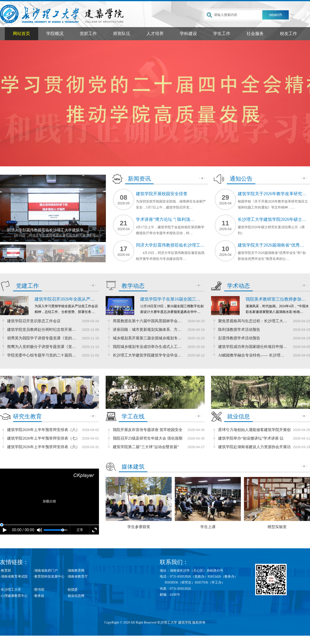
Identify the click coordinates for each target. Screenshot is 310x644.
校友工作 (289, 34)
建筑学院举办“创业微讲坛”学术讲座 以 (251, 438)
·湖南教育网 (76, 571)
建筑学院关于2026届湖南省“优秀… (271, 245)
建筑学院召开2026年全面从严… (65, 299)
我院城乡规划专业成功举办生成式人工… (147, 347)
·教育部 (5, 571)
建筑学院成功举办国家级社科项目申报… (253, 347)
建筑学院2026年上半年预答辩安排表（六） (43, 447)
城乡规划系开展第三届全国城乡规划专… (147, 338)
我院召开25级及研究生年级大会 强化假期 (148, 438)
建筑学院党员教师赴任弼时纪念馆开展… (41, 329)
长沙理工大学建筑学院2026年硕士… (272, 219)
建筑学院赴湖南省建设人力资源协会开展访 (254, 447)
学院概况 (55, 34)
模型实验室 (277, 503)
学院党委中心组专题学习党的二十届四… (41, 355)
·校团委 (72, 590)
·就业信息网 (76, 596)
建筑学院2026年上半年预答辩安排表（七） (43, 438)
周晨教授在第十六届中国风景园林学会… (147, 321)
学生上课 (208, 503)
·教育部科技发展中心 (49, 577)
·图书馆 (39, 590)
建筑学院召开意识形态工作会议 (34, 321)
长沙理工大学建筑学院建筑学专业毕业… (147, 355)
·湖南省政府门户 (46, 571)
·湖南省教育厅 (77, 577)
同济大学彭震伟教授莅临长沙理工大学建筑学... (47, 230)
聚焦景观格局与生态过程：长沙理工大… (253, 321)
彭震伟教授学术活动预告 (239, 338)
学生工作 (222, 34)
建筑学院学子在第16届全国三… (170, 299)
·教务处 (39, 596)
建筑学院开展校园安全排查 (162, 194)
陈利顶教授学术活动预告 (239, 329)
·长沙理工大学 (10, 590)
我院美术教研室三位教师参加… (276, 299)
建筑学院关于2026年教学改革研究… (272, 194)
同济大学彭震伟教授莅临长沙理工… (170, 245)
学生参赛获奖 (139, 503)
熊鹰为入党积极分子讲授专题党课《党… (41, 347)
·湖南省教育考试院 (14, 577)
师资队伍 (122, 34)
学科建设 (188, 34)
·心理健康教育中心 (14, 596)
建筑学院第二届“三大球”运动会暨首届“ (146, 447)
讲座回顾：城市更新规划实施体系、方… (147, 329)
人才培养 (155, 34)
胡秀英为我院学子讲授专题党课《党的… (41, 338)
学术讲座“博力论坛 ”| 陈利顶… (165, 219)
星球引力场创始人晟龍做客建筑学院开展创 (254, 430)
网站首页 (21, 34)
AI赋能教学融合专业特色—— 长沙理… (251, 355)
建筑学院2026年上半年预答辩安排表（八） (43, 430)
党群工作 (88, 34)
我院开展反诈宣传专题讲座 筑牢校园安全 (148, 430)
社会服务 (255, 34)
